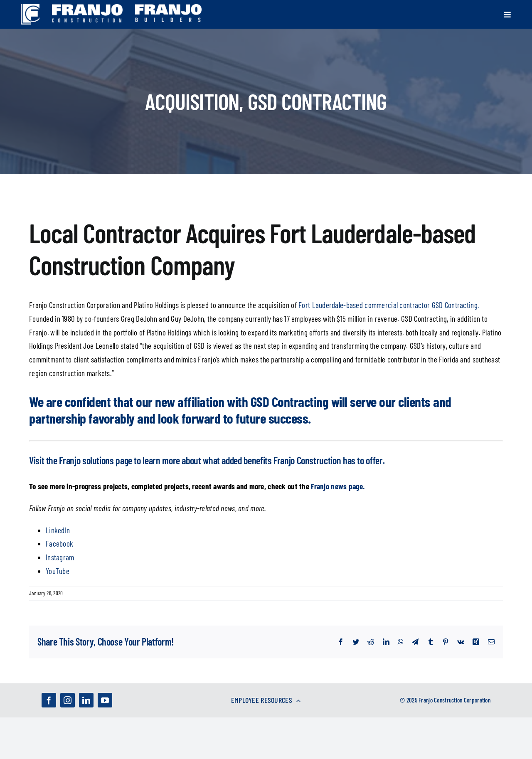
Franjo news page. (338, 486)
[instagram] (68, 700)
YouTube (58, 571)
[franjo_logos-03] (87, 8)
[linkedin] (86, 700)
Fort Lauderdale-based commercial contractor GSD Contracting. (389, 305)
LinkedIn (58, 530)
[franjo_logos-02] (168, 8)
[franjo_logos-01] (30, 8)
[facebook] (49, 700)
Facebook (59, 543)
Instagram (60, 557)
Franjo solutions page (95, 460)
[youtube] (105, 700)
